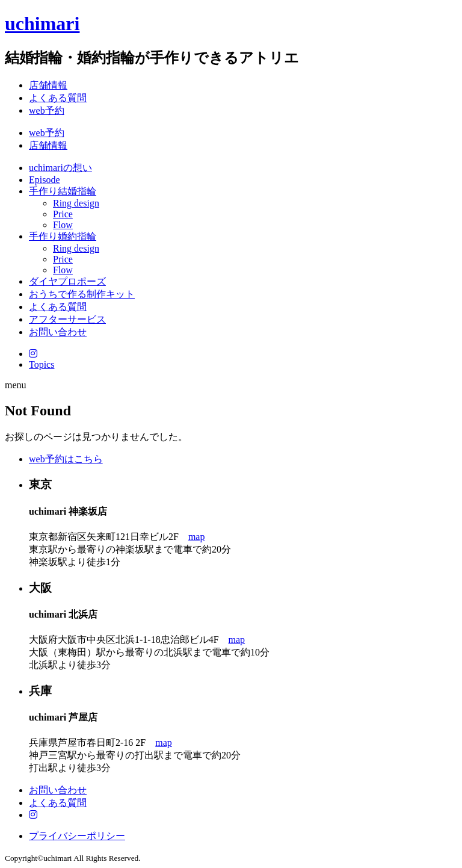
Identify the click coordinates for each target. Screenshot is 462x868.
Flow (63, 225)
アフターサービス (67, 319)
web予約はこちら (66, 459)
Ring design (76, 203)
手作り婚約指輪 (63, 236)
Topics (42, 364)
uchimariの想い (60, 168)
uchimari (42, 23)
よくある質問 (58, 98)
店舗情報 (48, 85)
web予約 (47, 110)
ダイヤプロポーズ (67, 281)
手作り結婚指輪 (63, 191)
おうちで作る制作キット (82, 294)
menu (16, 385)
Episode (45, 180)
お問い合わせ (58, 332)
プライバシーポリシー (77, 836)
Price (63, 214)
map (197, 537)
